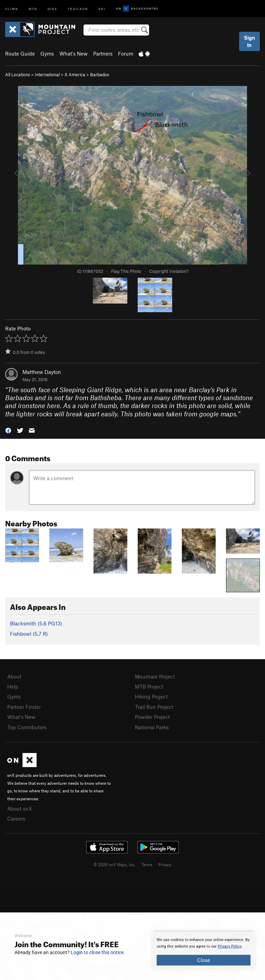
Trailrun (78, 8)
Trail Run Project (154, 707)
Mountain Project (155, 676)
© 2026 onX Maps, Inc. (115, 864)
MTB (33, 8)
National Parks (152, 727)
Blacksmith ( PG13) (36, 623)
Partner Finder (24, 707)
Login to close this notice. (98, 952)
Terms (147, 864)
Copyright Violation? (169, 271)
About (14, 676)
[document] (204, 951)
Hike (52, 8)
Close (204, 960)
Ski (102, 8)
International (47, 75)
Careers (16, 819)
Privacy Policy (230, 946)
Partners (103, 53)
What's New (73, 53)
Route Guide (20, 53)
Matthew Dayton (42, 372)
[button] (8, 430)
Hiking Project (151, 696)
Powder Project (152, 717)
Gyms (47, 53)
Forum (126, 53)
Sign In (249, 41)
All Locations (18, 75)
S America (75, 75)
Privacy (165, 864)
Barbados (100, 75)
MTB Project (149, 686)
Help (13, 686)
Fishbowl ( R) (29, 634)
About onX (20, 809)
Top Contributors (27, 727)
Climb (12, 8)
